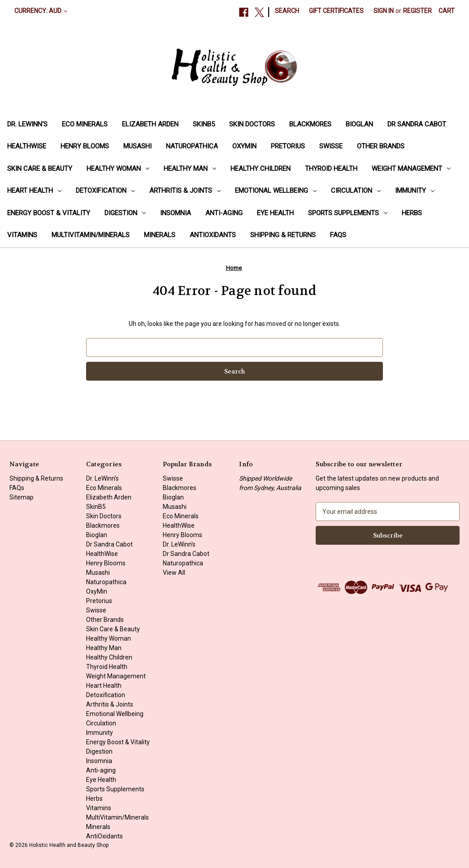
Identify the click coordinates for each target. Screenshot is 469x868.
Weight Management (411, 169)
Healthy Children (261, 169)
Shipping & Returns (283, 235)
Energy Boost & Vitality (49, 213)
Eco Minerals (85, 124)
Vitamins (22, 235)
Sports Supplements (348, 213)
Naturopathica (192, 146)
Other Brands (381, 146)
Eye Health (275, 213)
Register (417, 11)
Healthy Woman (118, 169)
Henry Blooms (85, 146)
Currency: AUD (41, 11)
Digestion (125, 213)
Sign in (384, 11)
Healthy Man (190, 169)
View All (174, 573)
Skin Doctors (252, 124)
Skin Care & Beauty (40, 169)
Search (287, 11)
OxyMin (244, 146)
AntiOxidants (213, 235)
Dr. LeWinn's (27, 124)
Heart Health (34, 191)
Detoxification (105, 191)
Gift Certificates (336, 11)
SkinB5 (204, 124)
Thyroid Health (331, 169)
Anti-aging (224, 213)
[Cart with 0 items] (447, 11)
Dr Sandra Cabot (417, 124)
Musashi (137, 146)
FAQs (338, 235)
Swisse (331, 146)
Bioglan (359, 124)
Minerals (160, 235)
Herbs (412, 213)
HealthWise (27, 146)
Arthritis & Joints (185, 191)
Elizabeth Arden (150, 124)
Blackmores (310, 124)
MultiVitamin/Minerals (91, 235)
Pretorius (288, 146)
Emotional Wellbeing (276, 191)
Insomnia (176, 213)
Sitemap (22, 497)
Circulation (356, 191)
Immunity (415, 191)
